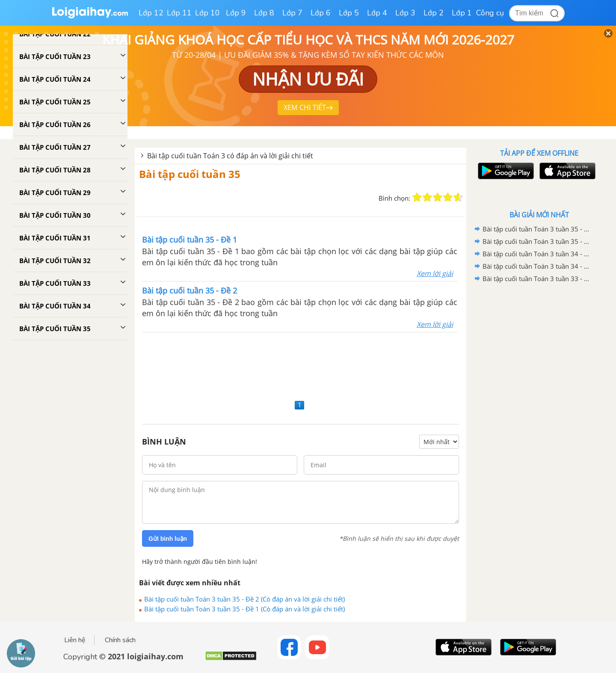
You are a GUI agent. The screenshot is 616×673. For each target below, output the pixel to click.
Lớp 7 (292, 13)
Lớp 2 (434, 13)
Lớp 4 (377, 13)
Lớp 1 (462, 13)
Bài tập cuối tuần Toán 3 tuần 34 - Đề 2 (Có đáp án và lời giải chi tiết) (538, 254)
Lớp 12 (151, 13)
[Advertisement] (301, 365)
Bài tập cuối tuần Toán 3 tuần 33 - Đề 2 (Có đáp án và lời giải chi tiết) (538, 279)
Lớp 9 (236, 13)
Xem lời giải (435, 273)
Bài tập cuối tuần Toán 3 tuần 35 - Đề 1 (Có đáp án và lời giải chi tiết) (244, 609)
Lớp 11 (179, 13)
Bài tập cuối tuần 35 (190, 174)
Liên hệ (75, 640)
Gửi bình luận (168, 539)
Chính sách (120, 640)
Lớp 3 (405, 13)
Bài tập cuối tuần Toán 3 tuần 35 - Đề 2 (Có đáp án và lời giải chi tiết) (244, 599)
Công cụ (490, 13)
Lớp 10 (207, 13)
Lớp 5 (349, 13)
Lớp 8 (264, 13)
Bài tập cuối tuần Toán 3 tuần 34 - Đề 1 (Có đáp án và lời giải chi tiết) (538, 266)
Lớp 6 (321, 13)
